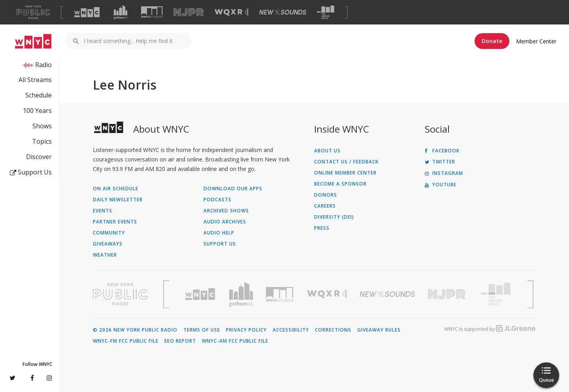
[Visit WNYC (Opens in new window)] (87, 12)
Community (109, 233)
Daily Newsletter (118, 200)
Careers (325, 206)
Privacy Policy (246, 330)
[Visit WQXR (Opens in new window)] (231, 12)
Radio (43, 65)
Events (103, 211)
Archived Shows (226, 211)
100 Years (37, 111)
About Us (327, 151)
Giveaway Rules (379, 330)
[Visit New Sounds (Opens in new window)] (283, 12)
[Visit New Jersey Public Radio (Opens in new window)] (448, 294)
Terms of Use (202, 330)
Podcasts (218, 200)
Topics (42, 141)
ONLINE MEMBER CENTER (345, 173)
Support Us (31, 172)
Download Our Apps (233, 189)
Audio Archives (225, 222)
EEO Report (180, 341)
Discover (39, 157)
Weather (105, 255)
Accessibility (291, 330)
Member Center (536, 41)
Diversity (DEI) (334, 217)
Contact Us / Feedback (346, 162)
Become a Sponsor (340, 184)
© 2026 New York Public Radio (135, 330)
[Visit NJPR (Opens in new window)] (189, 12)
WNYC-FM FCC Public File (126, 341)
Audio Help (219, 233)
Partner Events (115, 222)
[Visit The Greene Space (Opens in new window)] (326, 12)
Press (322, 228)
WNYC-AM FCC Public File (235, 341)
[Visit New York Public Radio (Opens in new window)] (121, 294)
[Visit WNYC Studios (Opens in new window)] (152, 12)
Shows (42, 126)
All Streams (35, 80)
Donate (492, 41)
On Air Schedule (116, 189)
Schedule (39, 95)
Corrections (333, 330)
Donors (326, 195)
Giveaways (108, 244)
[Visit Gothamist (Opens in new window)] (121, 12)
